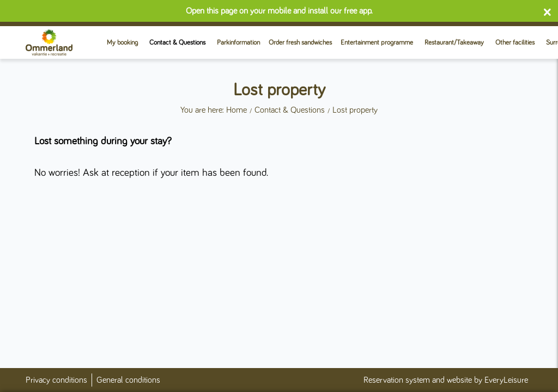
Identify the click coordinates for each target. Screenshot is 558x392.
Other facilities (515, 43)
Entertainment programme (377, 43)
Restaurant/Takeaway (454, 43)
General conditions (128, 380)
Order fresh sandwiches (300, 43)
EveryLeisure (506, 380)
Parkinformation (238, 43)
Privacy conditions (56, 380)
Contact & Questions (177, 43)
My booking (122, 43)
